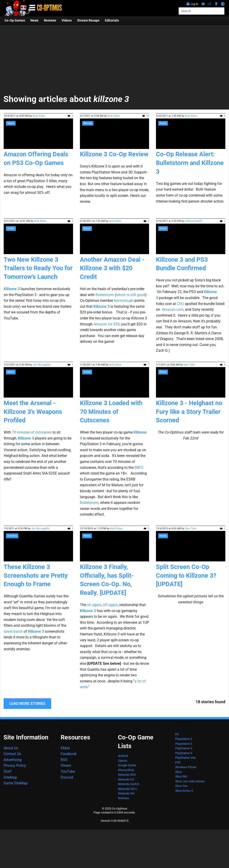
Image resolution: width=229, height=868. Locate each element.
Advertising (12, 760)
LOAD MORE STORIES (27, 704)
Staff (8, 771)
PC (177, 734)
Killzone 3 (12, 289)
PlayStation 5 (184, 753)
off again (110, 605)
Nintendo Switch (129, 784)
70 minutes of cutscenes (32, 432)
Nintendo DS (126, 779)
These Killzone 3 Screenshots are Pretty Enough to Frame (36, 576)
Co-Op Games (15, 21)
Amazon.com (173, 309)
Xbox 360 (181, 776)
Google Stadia (127, 765)
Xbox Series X (184, 791)
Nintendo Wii (126, 793)
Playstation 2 (184, 739)
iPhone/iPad (126, 770)
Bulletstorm (105, 295)
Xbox (178, 772)
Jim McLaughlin (42, 365)
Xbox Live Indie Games (190, 781)
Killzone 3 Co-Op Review (114, 154)
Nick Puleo (39, 116)
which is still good (131, 295)
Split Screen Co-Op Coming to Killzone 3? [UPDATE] (186, 576)
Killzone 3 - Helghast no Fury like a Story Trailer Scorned (189, 412)
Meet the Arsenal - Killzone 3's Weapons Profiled (33, 412)
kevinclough (124, 301)
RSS (64, 760)
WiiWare (123, 798)
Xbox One (181, 786)
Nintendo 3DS (127, 775)
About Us (11, 748)
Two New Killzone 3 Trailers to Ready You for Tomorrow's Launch (38, 268)
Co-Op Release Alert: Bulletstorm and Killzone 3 (190, 163)
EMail (65, 748)
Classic (123, 761)
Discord (67, 777)
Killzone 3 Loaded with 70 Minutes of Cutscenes (111, 412)
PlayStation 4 (184, 748)
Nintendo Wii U (127, 789)
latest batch (13, 631)
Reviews (50, 21)
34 (148, 116)
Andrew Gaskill (193, 221)
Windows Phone (186, 767)
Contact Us (12, 754)
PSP (178, 762)
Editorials (112, 21)
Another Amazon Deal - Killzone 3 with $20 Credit (112, 268)
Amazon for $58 (106, 324)
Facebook (69, 754)
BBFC (139, 468)
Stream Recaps (88, 21)
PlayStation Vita (185, 758)
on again (94, 605)
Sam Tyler (189, 365)
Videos (67, 21)
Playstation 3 (184, 744)
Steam (66, 765)
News (34, 21)
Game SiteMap (15, 783)
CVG (180, 304)
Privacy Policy (15, 765)
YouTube (68, 771)
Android (123, 756)
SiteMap (10, 777)
